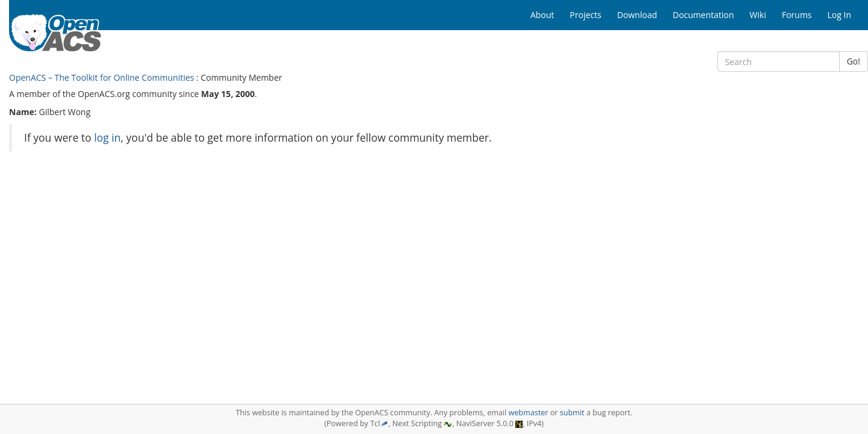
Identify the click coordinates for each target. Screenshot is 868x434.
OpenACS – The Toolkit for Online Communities (102, 77)
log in (107, 137)
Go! (854, 61)
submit (572, 413)
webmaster (528, 413)
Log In (839, 15)
